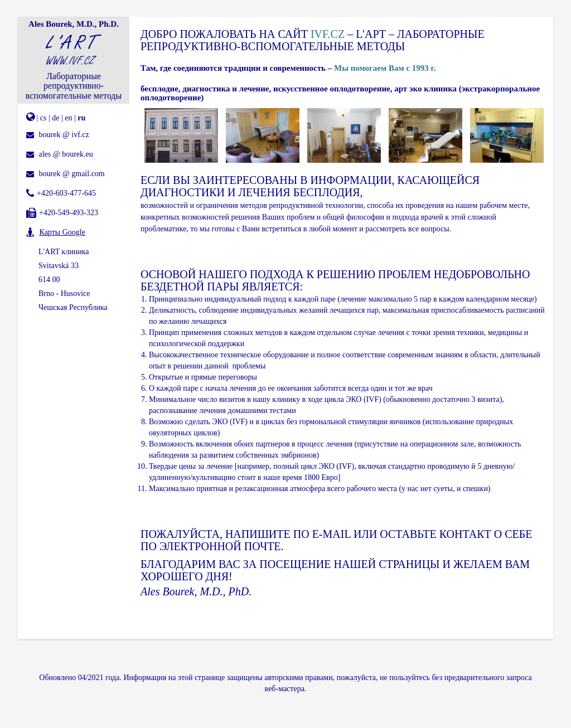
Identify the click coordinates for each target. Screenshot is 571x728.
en (68, 118)
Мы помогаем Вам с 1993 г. (385, 68)
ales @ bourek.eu (66, 154)
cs (43, 118)
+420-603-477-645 (66, 193)
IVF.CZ (328, 34)
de (55, 118)
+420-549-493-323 (69, 213)
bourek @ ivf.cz (64, 135)
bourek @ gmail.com (72, 174)
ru (81, 118)
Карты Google (62, 232)
